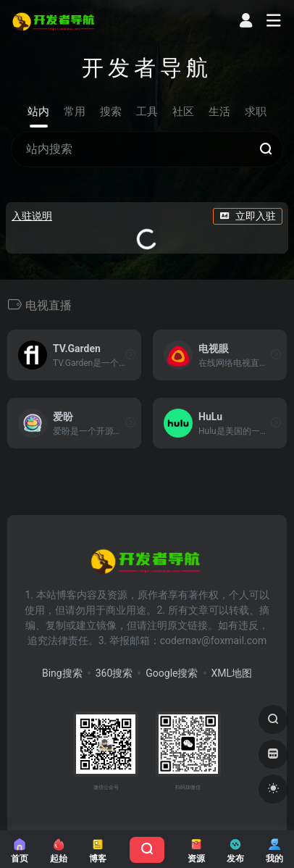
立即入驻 (248, 216)
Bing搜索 (62, 673)
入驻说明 (32, 216)
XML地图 (232, 673)
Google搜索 (172, 673)
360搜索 (114, 673)
